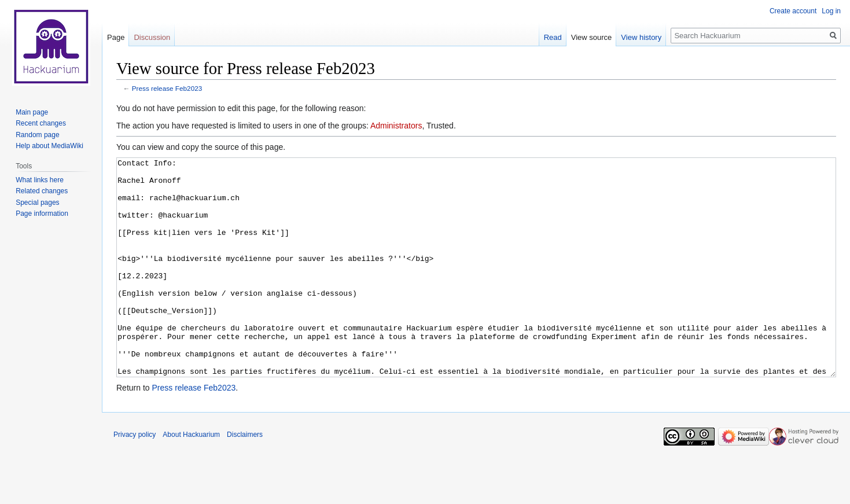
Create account (793, 11)
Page (116, 37)
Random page (37, 135)
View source (592, 37)
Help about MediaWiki (49, 146)
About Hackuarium (191, 478)
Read (553, 37)
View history (641, 37)
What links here (40, 180)
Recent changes (41, 123)
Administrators (396, 126)
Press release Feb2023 (167, 88)
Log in (831, 11)
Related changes (42, 191)
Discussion (152, 37)
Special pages (37, 203)
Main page (32, 112)
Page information (42, 214)
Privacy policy (135, 478)
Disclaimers (245, 478)
